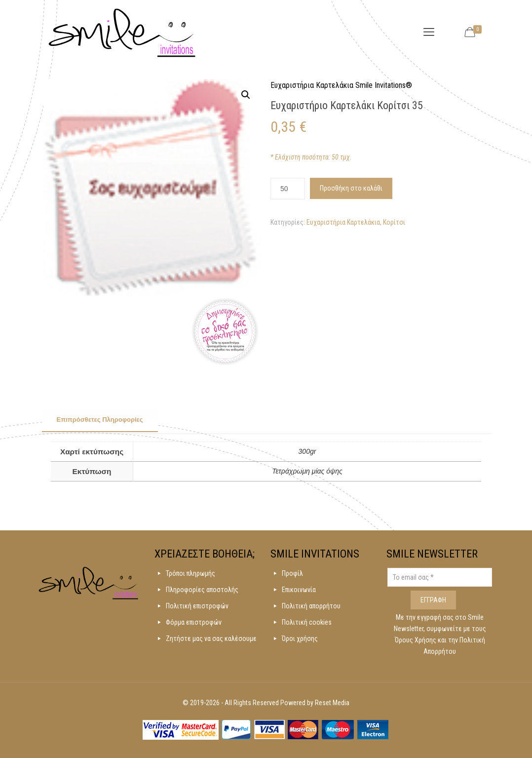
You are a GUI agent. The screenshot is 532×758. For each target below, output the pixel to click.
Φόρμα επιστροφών (194, 622)
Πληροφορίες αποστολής (202, 590)
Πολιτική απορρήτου (311, 606)
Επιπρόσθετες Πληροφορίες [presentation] (100, 419)
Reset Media (332, 703)
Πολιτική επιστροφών (197, 606)
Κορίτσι (394, 222)
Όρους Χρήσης (416, 640)
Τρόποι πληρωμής (190, 573)
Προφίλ (292, 573)
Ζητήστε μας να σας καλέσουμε (211, 638)
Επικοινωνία (299, 590)
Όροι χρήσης (300, 638)
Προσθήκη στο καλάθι (351, 188)
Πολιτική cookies (307, 622)
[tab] (100, 420)
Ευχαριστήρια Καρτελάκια (343, 222)
